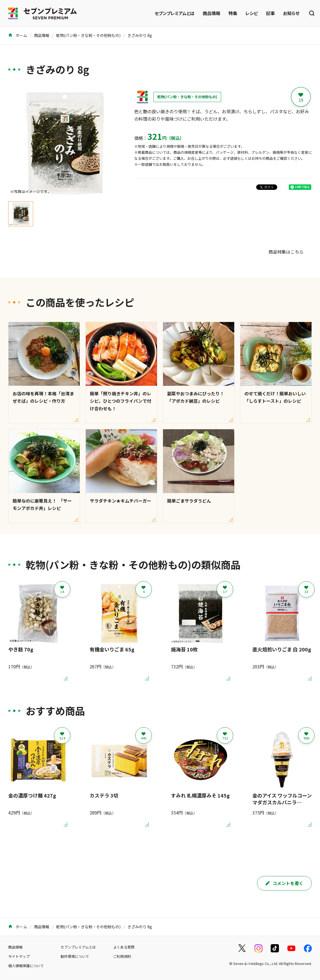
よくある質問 (124, 947)
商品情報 (212, 13)
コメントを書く (284, 883)
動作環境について (75, 956)
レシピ (252, 13)
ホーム (18, 35)
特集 (233, 13)
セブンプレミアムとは (175, 13)
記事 (270, 13)
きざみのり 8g (140, 35)
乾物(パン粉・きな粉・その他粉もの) (88, 35)
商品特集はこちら (286, 252)
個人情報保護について (26, 966)
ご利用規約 (122, 956)
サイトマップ (19, 956)
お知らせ (291, 13)
